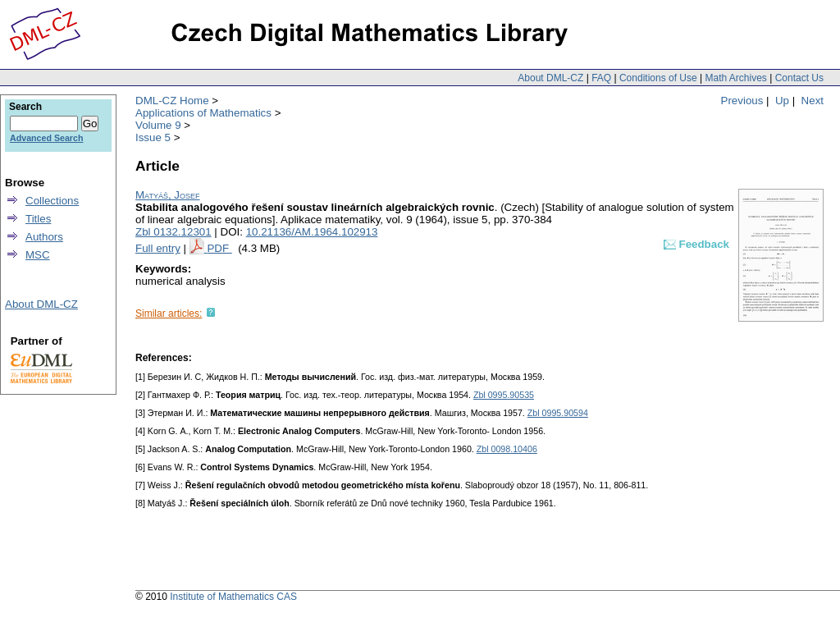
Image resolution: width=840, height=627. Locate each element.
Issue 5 (153, 137)
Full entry (158, 248)
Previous (742, 101)
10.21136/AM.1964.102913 (312, 232)
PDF (219, 248)
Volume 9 (158, 125)
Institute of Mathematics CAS (233, 597)
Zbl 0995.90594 (558, 413)
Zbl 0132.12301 (173, 232)
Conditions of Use (658, 78)
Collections (52, 201)
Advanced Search (46, 138)
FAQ (601, 78)
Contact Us (799, 78)
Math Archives (735, 78)
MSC (38, 255)
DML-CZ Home (172, 101)
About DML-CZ (550, 78)
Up (782, 101)
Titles (38, 219)
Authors (44, 237)
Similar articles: (169, 313)
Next (813, 101)
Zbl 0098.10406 (507, 449)
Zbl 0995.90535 (504, 395)
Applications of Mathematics (203, 113)
